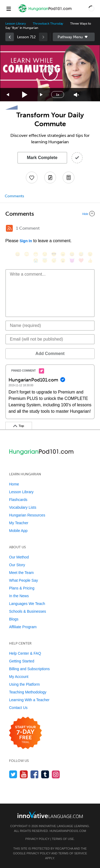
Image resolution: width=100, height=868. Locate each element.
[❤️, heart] (81, 261)
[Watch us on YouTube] (24, 774)
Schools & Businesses (28, 611)
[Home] (45, 12)
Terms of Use (63, 839)
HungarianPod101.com (68, 831)
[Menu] (9, 9)
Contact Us (18, 708)
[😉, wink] (90, 254)
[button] (91, 9)
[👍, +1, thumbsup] (90, 261)
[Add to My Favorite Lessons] (32, 178)
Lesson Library (16, 24)
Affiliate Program (23, 627)
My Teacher (19, 523)
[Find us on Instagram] (56, 774)
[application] (50, 73)
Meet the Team (21, 573)
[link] (10, 37)
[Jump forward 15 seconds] (42, 95)
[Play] (25, 95)
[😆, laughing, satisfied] (72, 254)
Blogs (14, 619)
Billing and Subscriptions (29, 669)
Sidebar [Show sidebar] (74, 37)
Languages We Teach (27, 604)
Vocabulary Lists (23, 507)
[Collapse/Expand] (50, 214)
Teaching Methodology (28, 692)
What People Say (23, 580)
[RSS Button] (9, 228)
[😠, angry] (63, 254)
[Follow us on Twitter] (13, 774)
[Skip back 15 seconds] (8, 95)
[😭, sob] (36, 261)
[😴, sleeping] (54, 261)
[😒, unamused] (45, 254)
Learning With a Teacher (29, 700)
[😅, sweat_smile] (81, 254)
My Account (19, 677)
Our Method (19, 557)
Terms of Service (73, 853)
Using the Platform (24, 684)
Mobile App (18, 531)
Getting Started (22, 661)
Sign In (26, 241)
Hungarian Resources (27, 515)
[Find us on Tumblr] (45, 774)
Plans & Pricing (22, 588)
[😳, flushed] (27, 254)
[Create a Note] (50, 178)
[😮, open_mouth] (63, 261)
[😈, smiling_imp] (72, 261)
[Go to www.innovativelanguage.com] (50, 815)
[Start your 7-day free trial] (25, 733)
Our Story (17, 565)
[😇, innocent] (45, 261)
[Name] (50, 326)
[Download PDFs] (69, 178)
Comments (14, 196)
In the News (19, 596)
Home (14, 484)
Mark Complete (42, 158)
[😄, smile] (18, 254)
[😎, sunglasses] (54, 254)
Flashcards (18, 500)
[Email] (50, 339)
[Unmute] (76, 95)
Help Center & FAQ (25, 653)
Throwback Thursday (48, 24)
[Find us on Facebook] (35, 774)
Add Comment (50, 354)
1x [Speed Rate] (58, 95)
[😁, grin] (36, 254)
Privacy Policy (37, 839)
